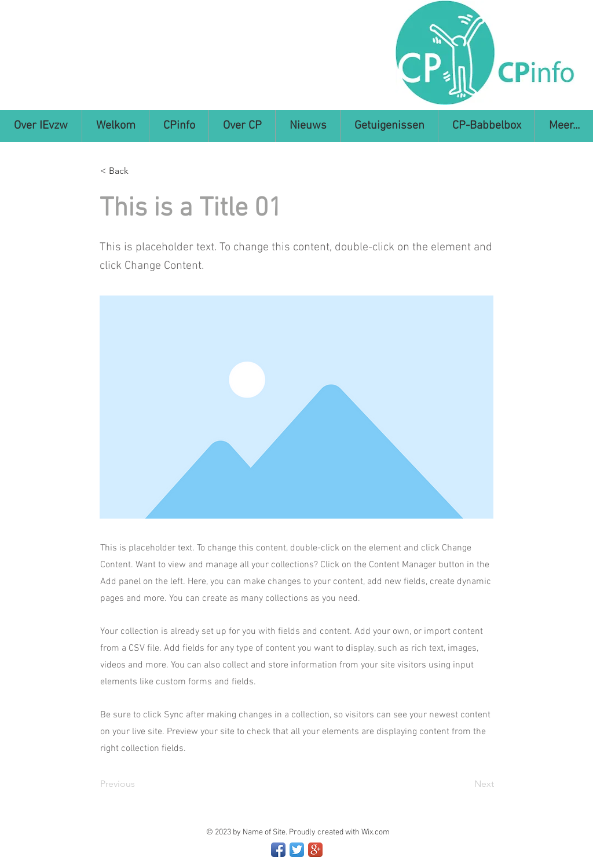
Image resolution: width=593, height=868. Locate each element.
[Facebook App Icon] (278, 850)
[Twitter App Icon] (297, 850)
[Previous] (138, 784)
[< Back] (138, 171)
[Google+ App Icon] (315, 850)
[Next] (465, 784)
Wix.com (376, 832)
